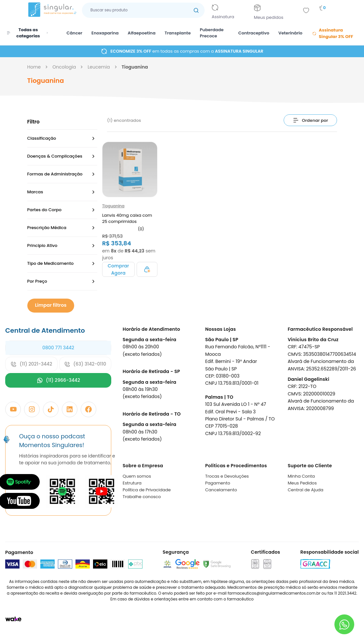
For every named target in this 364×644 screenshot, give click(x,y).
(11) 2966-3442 (58, 380)
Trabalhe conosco (142, 497)
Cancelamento (221, 490)
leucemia (99, 67)
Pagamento (218, 483)
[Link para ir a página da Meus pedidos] (274, 10)
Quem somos (137, 476)
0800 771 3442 (58, 348)
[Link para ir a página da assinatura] (228, 10)
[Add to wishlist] (306, 10)
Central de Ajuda (305, 490)
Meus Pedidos (302, 483)
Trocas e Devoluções (227, 476)
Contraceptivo (254, 33)
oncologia (64, 67)
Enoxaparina (105, 33)
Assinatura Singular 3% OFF (333, 33)
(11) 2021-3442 (31, 364)
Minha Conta (301, 476)
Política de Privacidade (147, 490)
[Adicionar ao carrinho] (118, 269)
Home (34, 67)
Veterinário (290, 33)
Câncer (75, 33)
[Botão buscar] (196, 10)
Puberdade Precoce (212, 33)
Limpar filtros (49, 305)
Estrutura (132, 483)
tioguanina (135, 67)
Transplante (178, 33)
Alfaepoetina (142, 33)
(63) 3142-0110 (85, 364)
